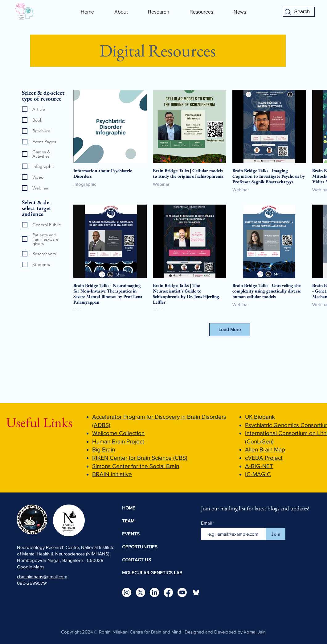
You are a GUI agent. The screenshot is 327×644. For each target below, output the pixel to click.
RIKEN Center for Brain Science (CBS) (140, 458)
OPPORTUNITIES (140, 547)
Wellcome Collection (118, 433)
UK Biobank (260, 417)
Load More (230, 329)
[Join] (276, 534)
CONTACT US (137, 560)
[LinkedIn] (154, 592)
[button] (121, 12)
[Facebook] (168, 592)
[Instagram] (127, 592)
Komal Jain (255, 632)
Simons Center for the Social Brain (136, 466)
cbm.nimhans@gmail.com (42, 577)
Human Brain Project (118, 441)
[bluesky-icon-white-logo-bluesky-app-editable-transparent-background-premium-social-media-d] (196, 592)
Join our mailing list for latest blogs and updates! (255, 508)
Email (207, 523)
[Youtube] (182, 592)
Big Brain (104, 449)
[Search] (299, 12)
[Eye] (24, 12)
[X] (141, 592)
